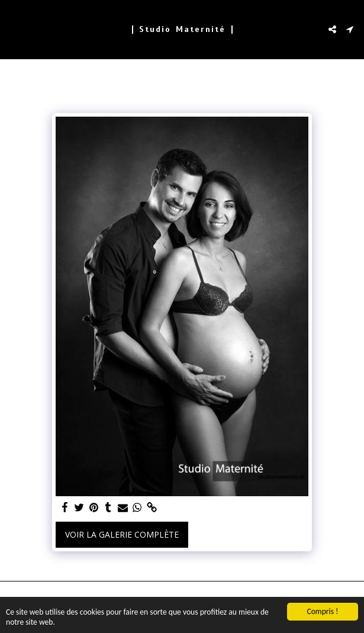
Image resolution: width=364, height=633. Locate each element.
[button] (13, 29)
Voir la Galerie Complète (122, 534)
